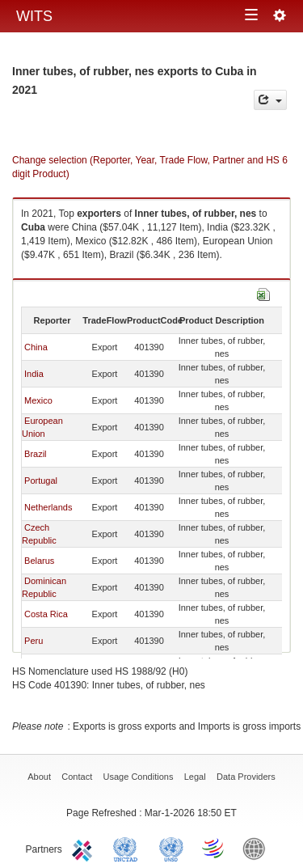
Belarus (39, 561)
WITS (34, 16)
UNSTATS (171, 848)
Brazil (36, 454)
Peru (34, 641)
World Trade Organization (214, 848)
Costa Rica (46, 614)
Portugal (41, 481)
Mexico (38, 400)
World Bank (258, 848)
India (34, 374)
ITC (85, 848)
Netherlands (48, 507)
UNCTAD (128, 848)
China (36, 347)
